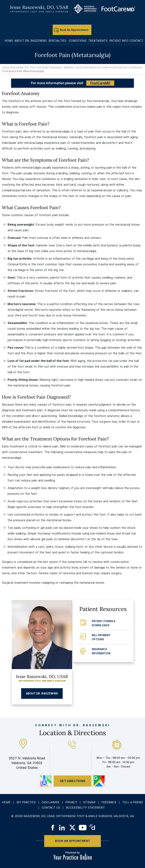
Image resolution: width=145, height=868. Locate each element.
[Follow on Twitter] (73, 827)
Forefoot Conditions (129, 67)
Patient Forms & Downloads (104, 623)
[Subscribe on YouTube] (83, 827)
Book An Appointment (74, 30)
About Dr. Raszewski (42, 693)
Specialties (90, 67)
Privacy (71, 802)
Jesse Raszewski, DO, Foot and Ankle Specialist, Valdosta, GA (41, 67)
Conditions (106, 67)
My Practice (26, 802)
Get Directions (73, 781)
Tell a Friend (133, 802)
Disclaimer (51, 802)
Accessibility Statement (85, 808)
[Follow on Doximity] (93, 827)
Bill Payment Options (101, 637)
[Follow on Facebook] (53, 827)
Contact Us (51, 808)
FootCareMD (100, 83)
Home (6, 802)
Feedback (109, 802)
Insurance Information (101, 651)
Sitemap (89, 802)
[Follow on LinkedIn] (63, 827)
